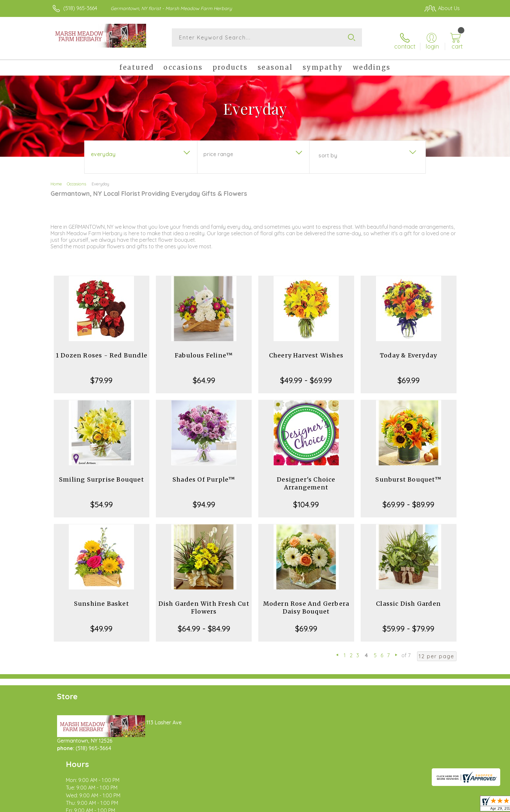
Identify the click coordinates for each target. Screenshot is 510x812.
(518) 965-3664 (80, 8)
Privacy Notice (355, 805)
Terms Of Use (317, 805)
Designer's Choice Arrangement (306, 478)
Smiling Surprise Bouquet (102, 474)
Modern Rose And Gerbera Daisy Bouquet (306, 602)
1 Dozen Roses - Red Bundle (102, 350)
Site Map (442, 805)
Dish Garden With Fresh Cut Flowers (204, 602)
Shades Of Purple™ (204, 474)
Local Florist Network (402, 805)
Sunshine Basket (102, 598)
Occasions (76, 179)
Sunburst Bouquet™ (408, 474)
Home (56, 179)
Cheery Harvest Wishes (306, 350)
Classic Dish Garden (408, 598)
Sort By (328, 150)
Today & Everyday (408, 350)
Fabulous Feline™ (204, 350)
